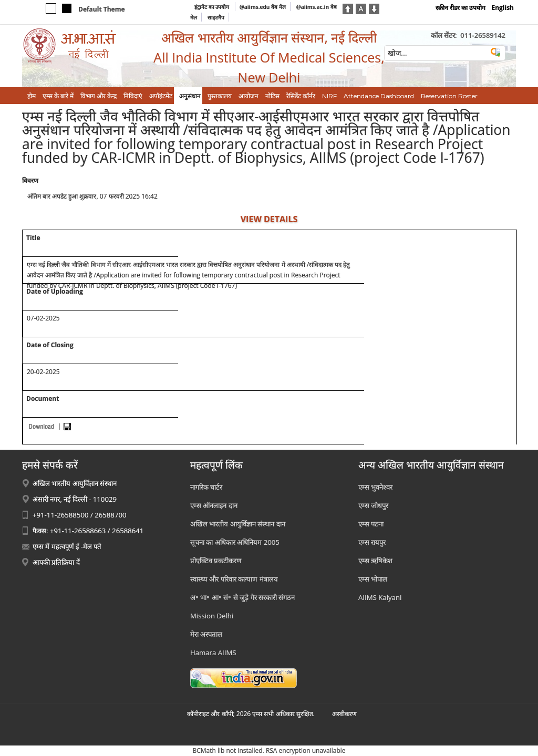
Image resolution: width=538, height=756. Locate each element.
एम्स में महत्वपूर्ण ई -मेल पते (67, 546)
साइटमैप (216, 17)
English (503, 8)
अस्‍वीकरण (344, 714)
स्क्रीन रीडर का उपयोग (461, 8)
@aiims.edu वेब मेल (263, 7)
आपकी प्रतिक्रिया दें (56, 562)
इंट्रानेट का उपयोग (213, 7)
